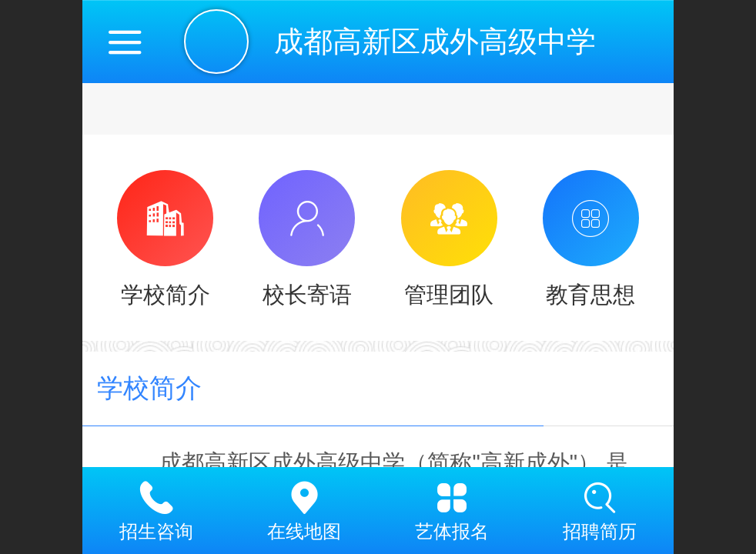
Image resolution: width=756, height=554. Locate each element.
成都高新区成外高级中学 (435, 41)
